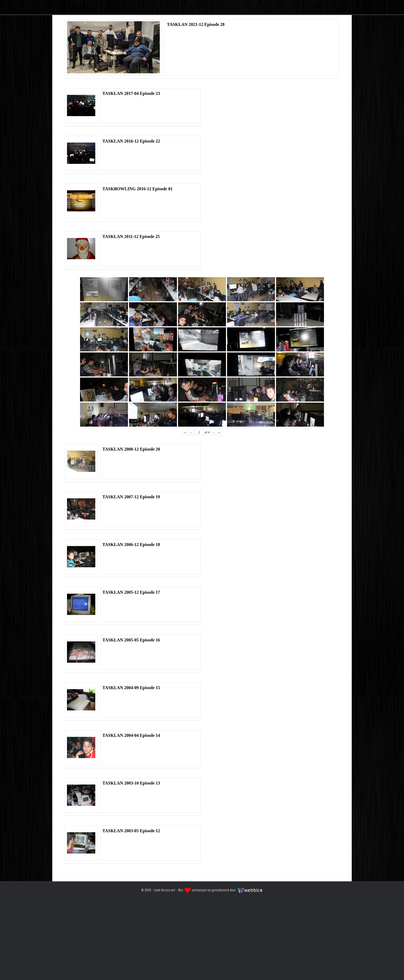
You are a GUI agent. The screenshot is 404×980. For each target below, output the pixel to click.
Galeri (234, 72)
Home (169, 72)
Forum (201, 72)
